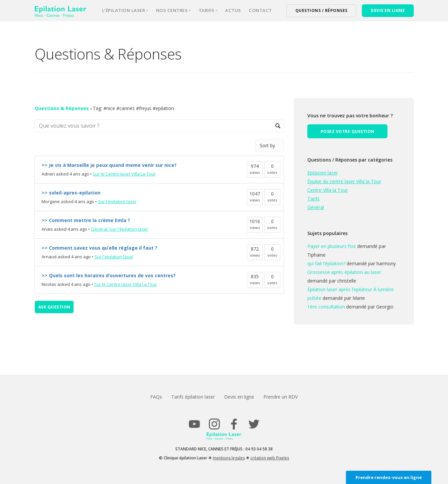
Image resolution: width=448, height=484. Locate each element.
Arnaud (49, 257)
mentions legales (229, 458)
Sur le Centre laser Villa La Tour (124, 174)
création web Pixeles (270, 458)
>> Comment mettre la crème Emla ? (86, 220)
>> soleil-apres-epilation (71, 193)
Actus (233, 10)
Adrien (48, 174)
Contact (260, 10)
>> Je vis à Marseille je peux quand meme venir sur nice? (109, 165)
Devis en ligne (239, 397)
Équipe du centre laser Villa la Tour (344, 181)
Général (99, 229)
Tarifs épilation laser (193, 397)
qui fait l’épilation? (326, 263)
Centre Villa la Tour (328, 190)
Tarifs (313, 199)
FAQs (155, 397)
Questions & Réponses (62, 108)
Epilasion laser (323, 173)
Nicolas (49, 284)
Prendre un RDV (282, 397)
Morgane (51, 201)
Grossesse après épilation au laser (344, 272)
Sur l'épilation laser (117, 201)
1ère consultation (326, 307)
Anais (47, 229)
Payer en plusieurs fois (332, 246)
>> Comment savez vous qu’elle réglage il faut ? (99, 248)
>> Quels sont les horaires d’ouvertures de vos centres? (109, 275)
